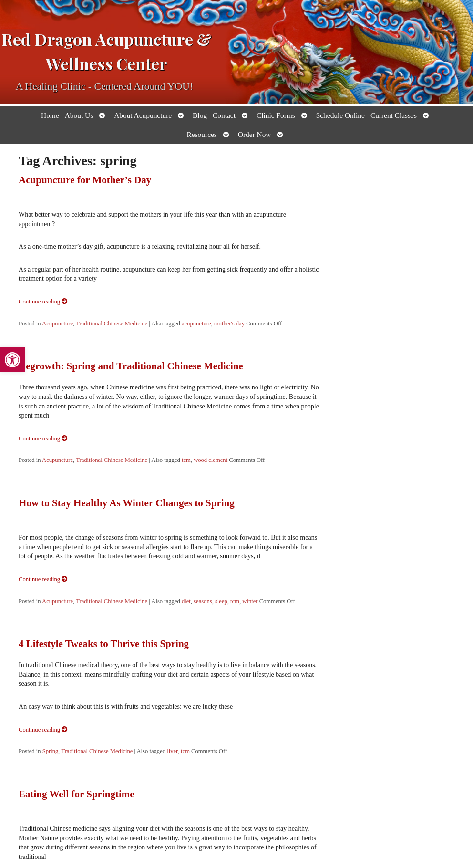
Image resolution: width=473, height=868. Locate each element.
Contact (224, 115)
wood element (211, 460)
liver (172, 751)
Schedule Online (340, 115)
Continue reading (43, 302)
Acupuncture (57, 324)
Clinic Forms (276, 115)
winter (250, 601)
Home (50, 115)
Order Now (255, 134)
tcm (186, 460)
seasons (203, 601)
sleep (221, 601)
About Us (79, 115)
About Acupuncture (143, 115)
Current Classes (394, 115)
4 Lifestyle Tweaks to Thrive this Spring (104, 644)
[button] (12, 360)
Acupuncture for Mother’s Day (85, 180)
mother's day (229, 324)
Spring (51, 751)
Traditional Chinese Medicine (112, 324)
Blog (200, 115)
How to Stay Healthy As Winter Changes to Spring (127, 503)
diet (186, 601)
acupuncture (196, 324)
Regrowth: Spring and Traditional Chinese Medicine (131, 366)
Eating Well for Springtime (76, 794)
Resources (202, 134)
